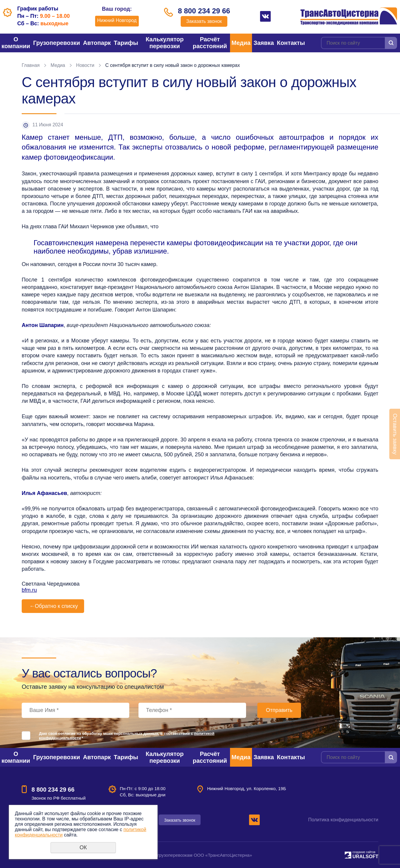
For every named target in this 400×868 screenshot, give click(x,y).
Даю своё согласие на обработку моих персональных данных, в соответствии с (127, 736)
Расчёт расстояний (210, 43)
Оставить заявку (395, 434)
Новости (86, 65)
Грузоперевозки (56, 43)
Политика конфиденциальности (343, 820)
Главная (31, 65)
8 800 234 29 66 (204, 11)
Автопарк (97, 43)
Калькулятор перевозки (165, 43)
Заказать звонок (204, 22)
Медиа (241, 43)
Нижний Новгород (116, 20)
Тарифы (126, 43)
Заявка (264, 43)
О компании (16, 43)
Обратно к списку (53, 606)
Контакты (291, 43)
